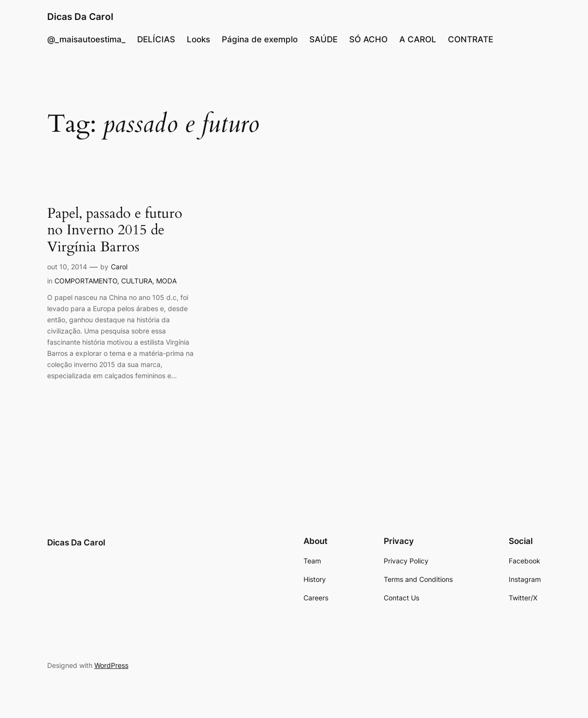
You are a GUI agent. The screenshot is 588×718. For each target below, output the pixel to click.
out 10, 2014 (67, 267)
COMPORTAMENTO (86, 281)
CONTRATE (471, 39)
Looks (198, 39)
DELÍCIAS (156, 39)
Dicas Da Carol (80, 17)
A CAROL (418, 39)
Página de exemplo (260, 39)
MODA (166, 281)
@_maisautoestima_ (86, 39)
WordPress (111, 665)
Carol (119, 267)
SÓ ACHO (368, 39)
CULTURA (137, 281)
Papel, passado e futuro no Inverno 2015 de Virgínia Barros (115, 231)
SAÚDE (323, 39)
